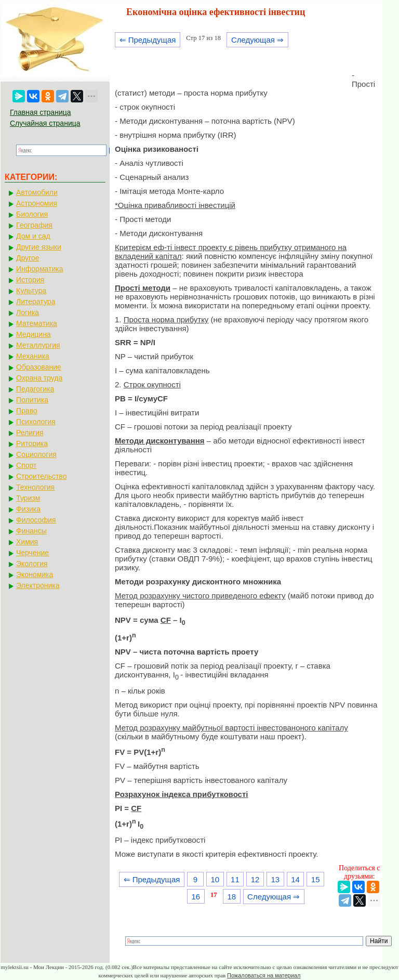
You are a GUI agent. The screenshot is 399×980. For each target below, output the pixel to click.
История (30, 280)
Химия (27, 542)
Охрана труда (39, 378)
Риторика (32, 443)
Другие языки (39, 247)
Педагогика (35, 389)
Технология (35, 487)
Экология (32, 564)
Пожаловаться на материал (264, 975)
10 (215, 879)
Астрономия (37, 203)
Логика (28, 312)
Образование (39, 367)
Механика (33, 356)
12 (255, 879)
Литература (36, 302)
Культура (31, 291)
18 (231, 897)
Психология (36, 422)
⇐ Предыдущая (148, 40)
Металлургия (38, 345)
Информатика (39, 269)
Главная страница (41, 112)
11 (235, 879)
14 (295, 879)
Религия (30, 433)
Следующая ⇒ (257, 40)
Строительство (41, 476)
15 (316, 879)
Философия (36, 520)
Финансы (31, 531)
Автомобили (37, 192)
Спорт (26, 465)
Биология (32, 214)
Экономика (35, 574)
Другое (28, 258)
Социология (36, 454)
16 (196, 897)
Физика (28, 509)
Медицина (34, 334)
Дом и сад (33, 236)
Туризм (28, 498)
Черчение (32, 553)
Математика (37, 323)
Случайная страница (45, 123)
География (34, 225)
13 (275, 879)
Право (27, 411)
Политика (32, 400)
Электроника (38, 585)
